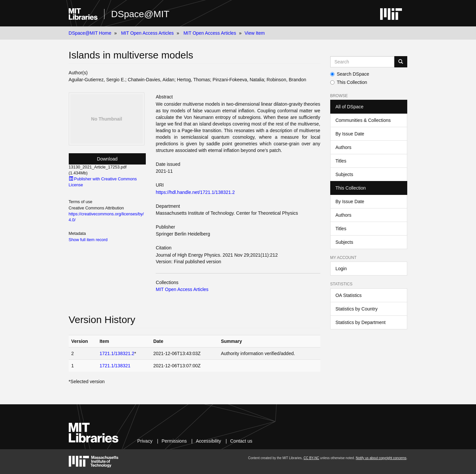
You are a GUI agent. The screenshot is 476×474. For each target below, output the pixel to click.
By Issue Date (350, 134)
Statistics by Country (357, 309)
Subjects (344, 174)
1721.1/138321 (115, 366)
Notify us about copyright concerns (381, 458)
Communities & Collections (363, 120)
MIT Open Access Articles (147, 33)
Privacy (145, 441)
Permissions (174, 441)
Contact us (241, 441)
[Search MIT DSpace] (362, 62)
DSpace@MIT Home (90, 33)
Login (341, 269)
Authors (343, 147)
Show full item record (88, 240)
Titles (341, 161)
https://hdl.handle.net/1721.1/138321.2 (195, 192)
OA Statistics (349, 295)
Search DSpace (350, 74)
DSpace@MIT (140, 14)
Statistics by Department (361, 322)
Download (107, 159)
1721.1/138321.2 (117, 353)
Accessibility (208, 441)
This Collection (349, 82)
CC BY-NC (311, 458)
